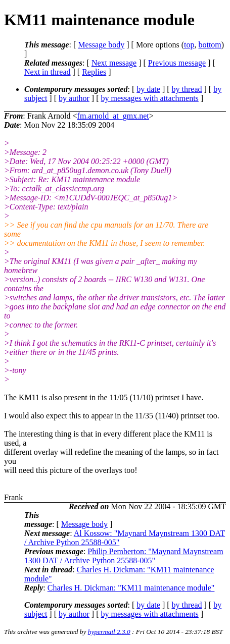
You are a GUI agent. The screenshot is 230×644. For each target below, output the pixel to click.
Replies (94, 72)
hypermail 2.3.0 (109, 632)
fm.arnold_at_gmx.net (113, 116)
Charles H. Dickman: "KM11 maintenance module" (131, 588)
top (189, 45)
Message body (101, 45)
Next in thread (48, 72)
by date (148, 89)
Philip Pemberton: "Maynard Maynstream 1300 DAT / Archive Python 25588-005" (124, 556)
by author (74, 98)
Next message (114, 63)
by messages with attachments (150, 98)
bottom (210, 45)
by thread (187, 89)
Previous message (177, 63)
